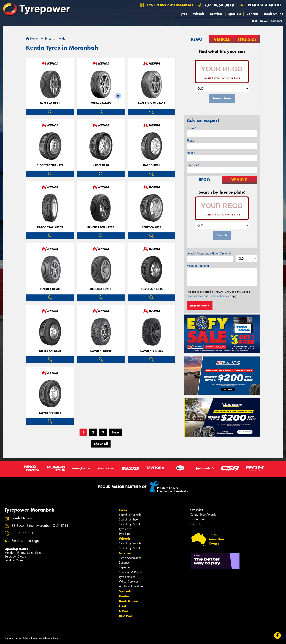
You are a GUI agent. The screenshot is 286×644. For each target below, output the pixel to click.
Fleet (254, 21)
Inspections (126, 567)
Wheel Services (129, 582)
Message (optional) (199, 266)
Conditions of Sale (48, 638)
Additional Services (131, 586)
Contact (252, 14)
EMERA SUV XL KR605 (152, 103)
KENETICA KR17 (152, 227)
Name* (191, 128)
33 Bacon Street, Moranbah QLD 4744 (40, 526)
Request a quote (261, 5)
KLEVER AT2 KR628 (152, 351)
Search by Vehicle (130, 515)
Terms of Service (219, 296)
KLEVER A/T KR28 (50, 351)
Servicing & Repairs (131, 572)
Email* (191, 153)
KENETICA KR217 (101, 289)
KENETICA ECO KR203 (101, 227)
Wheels (199, 14)
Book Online (274, 14)
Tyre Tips (124, 534)
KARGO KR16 (152, 165)
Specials (235, 14)
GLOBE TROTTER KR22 (50, 165)
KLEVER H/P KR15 (50, 413)
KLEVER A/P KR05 (152, 289)
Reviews (276, 21)
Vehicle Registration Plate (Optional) (209, 253)
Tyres (183, 14)
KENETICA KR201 (50, 289)
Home (32, 39)
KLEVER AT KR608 (101, 351)
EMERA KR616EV (101, 103)
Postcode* (193, 165)
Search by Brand (129, 524)
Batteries (124, 563)
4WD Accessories (130, 558)
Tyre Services (127, 577)
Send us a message (25, 541)
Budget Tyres (198, 519)
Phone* (191, 141)
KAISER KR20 (101, 165)
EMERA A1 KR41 (50, 103)
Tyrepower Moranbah (166, 5)
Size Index (196, 510)
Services (216, 14)
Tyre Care (125, 529)
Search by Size (128, 519)
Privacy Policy (195, 296)
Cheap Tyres (198, 524)
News (264, 21)
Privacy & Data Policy (26, 638)
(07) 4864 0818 (220, 5)
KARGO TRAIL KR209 (50, 227)
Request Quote (200, 306)
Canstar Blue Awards (203, 515)
